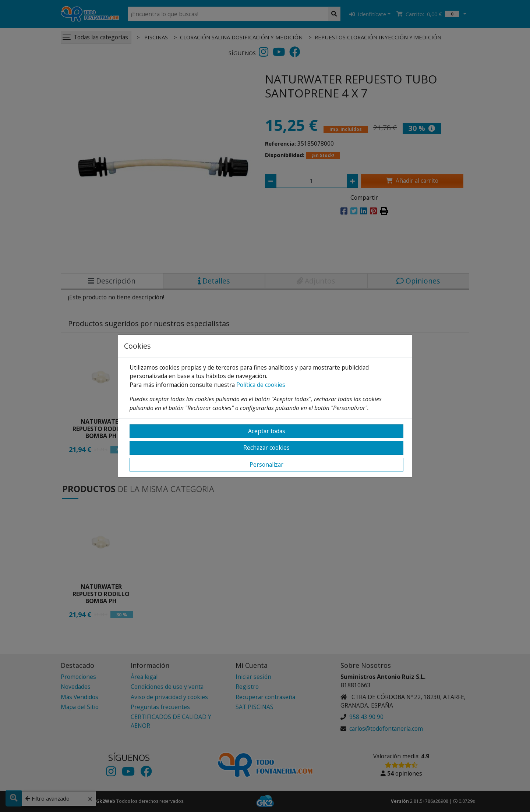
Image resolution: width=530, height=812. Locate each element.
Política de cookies (261, 385)
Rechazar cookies (266, 448)
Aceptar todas (267, 431)
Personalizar (266, 464)
